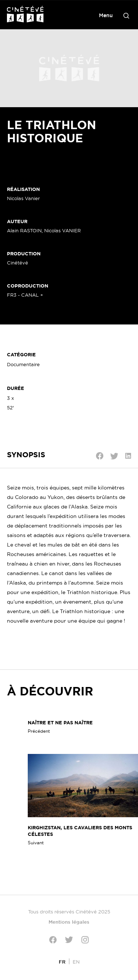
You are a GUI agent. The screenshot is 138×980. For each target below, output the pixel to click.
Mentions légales (69, 922)
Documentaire (23, 364)
